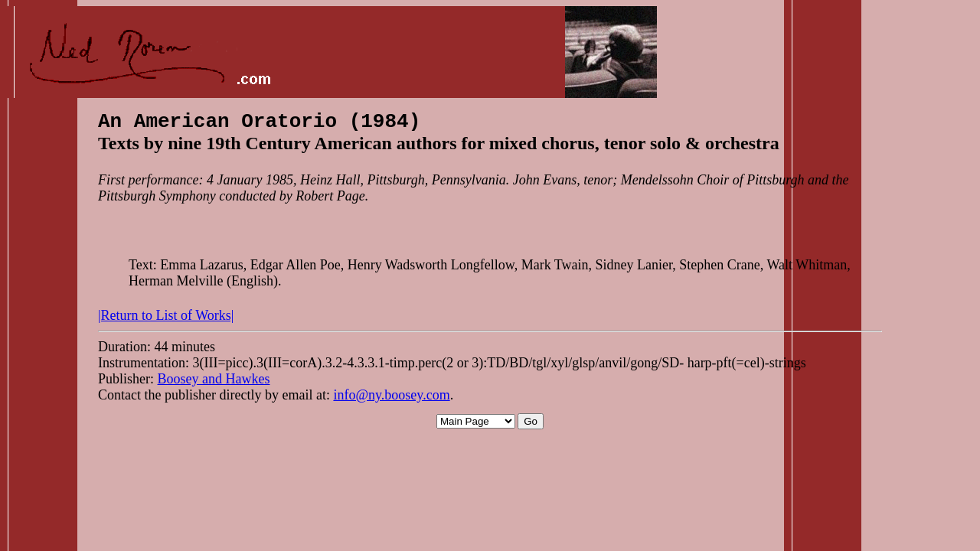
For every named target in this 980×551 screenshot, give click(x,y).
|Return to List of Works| (166, 320)
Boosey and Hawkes (214, 383)
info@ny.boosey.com (391, 399)
